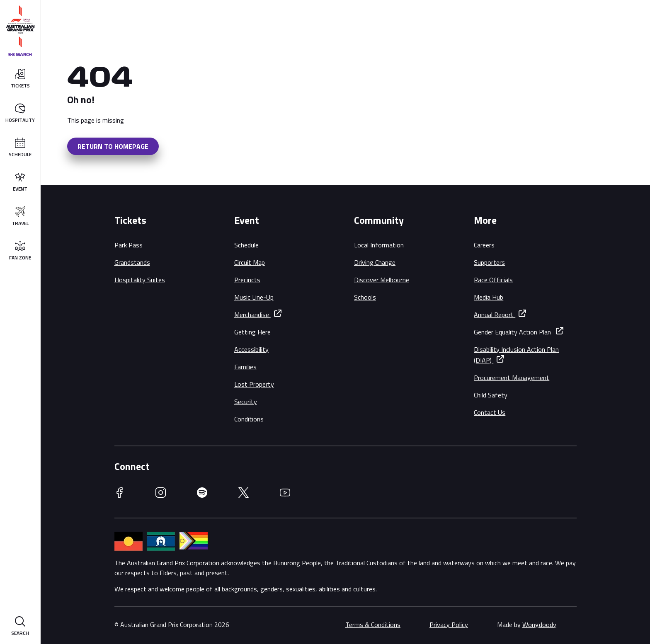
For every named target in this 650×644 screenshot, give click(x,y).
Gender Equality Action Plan (513, 332)
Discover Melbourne (382, 280)
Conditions (249, 419)
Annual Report (495, 315)
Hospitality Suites (140, 280)
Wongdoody (539, 625)
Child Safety (491, 395)
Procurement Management (512, 378)
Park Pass (129, 245)
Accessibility (251, 349)
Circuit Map (250, 262)
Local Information (379, 245)
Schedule (246, 245)
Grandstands (132, 262)
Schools (365, 297)
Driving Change (375, 262)
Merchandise (252, 315)
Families (245, 367)
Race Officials (493, 280)
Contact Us (490, 412)
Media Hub (489, 297)
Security (246, 402)
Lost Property (254, 384)
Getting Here (252, 332)
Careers (484, 245)
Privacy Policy (449, 625)
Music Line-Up (254, 297)
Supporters (489, 262)
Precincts (247, 280)
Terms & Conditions (373, 625)
